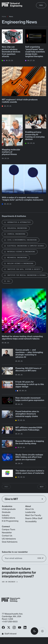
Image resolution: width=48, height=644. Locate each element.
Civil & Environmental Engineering (22, 240)
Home (4, 16)
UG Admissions (9, 539)
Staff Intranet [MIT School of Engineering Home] (9, 634)
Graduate (6, 512)
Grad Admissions (10, 542)
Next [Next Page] (42, 487)
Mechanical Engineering (17, 258)
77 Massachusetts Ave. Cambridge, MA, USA (12, 615)
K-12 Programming (10, 521)
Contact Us (7, 536)
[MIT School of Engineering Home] (12, 5)
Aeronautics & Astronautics (19, 222)
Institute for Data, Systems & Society (24, 269)
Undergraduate (9, 509)
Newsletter (7, 533)
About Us (29, 509)
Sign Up (40, 558)
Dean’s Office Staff (34, 518)
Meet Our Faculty (33, 515)
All (9, 281)
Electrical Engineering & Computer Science (26, 246)
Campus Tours (8, 529)
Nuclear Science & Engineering (20, 263)
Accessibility (31, 521)
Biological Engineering (17, 228)
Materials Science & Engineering (21, 252)
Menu (41, 5)
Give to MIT (24, 499)
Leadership (30, 512)
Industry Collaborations (8, 517)
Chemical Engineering (16, 234)
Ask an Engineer (10, 582)
